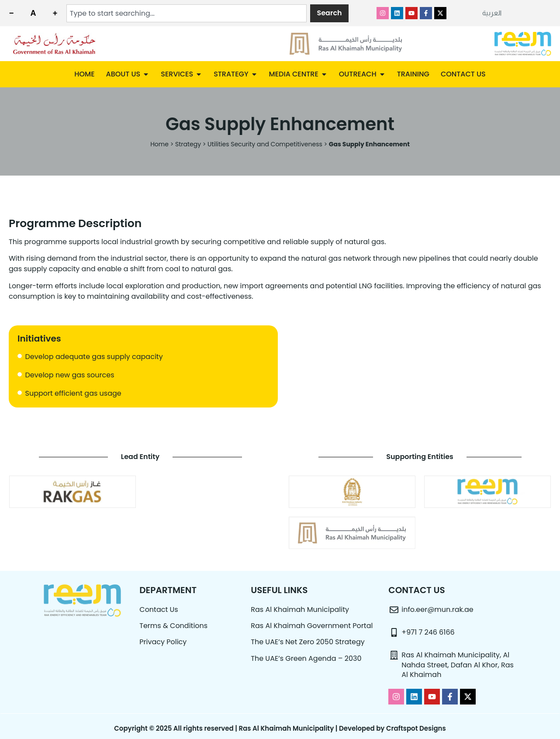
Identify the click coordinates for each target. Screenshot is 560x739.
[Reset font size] (33, 13)
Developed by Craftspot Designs (392, 728)
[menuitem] (492, 13)
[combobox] (187, 13)
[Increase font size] (55, 13)
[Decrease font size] (11, 13)
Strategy (188, 144)
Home (159, 144)
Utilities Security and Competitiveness (265, 144)
